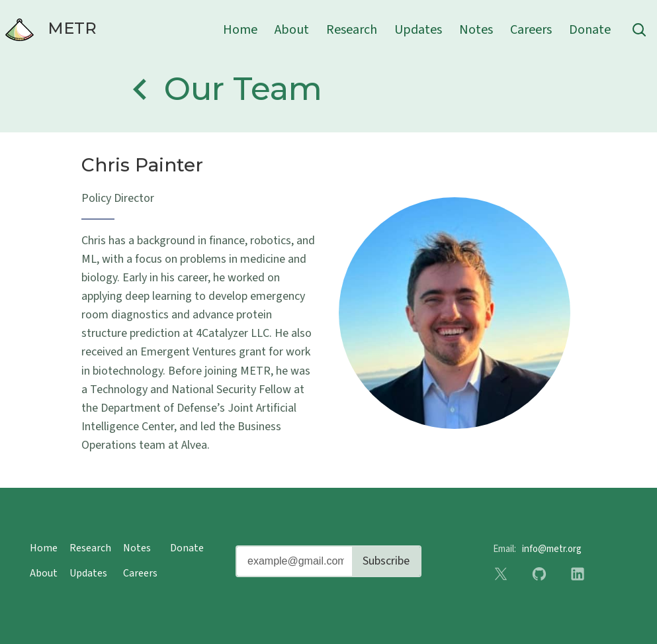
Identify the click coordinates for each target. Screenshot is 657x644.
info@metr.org (552, 549)
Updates (418, 30)
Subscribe (386, 561)
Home (240, 30)
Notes (476, 30)
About (292, 30)
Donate (590, 30)
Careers (531, 30)
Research (352, 30)
